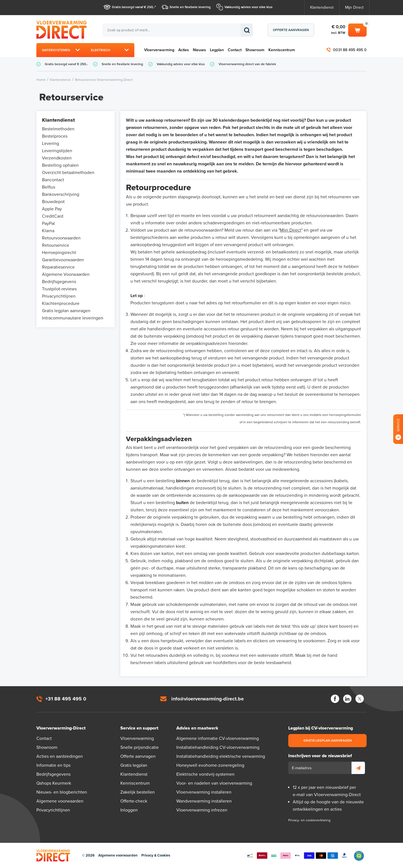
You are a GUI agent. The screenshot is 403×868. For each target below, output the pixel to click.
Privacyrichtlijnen (59, 296)
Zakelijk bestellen (138, 792)
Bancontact (53, 180)
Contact (235, 50)
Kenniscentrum (282, 50)
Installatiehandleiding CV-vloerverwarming (218, 747)
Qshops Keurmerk (54, 783)
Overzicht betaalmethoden (68, 173)
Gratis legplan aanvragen (66, 311)
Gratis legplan (134, 765)
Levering (51, 144)
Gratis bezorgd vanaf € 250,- (133, 7)
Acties (184, 50)
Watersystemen (56, 50)
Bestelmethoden (58, 129)
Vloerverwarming (159, 50)
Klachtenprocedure (61, 304)
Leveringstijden (57, 151)
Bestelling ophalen (60, 165)
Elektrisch (101, 50)
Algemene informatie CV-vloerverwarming (218, 738)
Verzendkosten (57, 158)
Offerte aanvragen (291, 30)
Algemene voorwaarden (60, 801)
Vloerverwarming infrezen (202, 810)
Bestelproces (55, 136)
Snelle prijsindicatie (140, 747)
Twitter (360, 699)
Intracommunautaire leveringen (73, 318)
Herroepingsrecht (59, 253)
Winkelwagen (357, 30)
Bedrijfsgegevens (59, 282)
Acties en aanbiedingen (60, 756)
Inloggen (129, 810)
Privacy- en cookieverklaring (309, 820)
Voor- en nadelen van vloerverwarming (214, 783)
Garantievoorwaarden (63, 260)
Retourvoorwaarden (61, 238)
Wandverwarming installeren (204, 801)
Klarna (48, 231)
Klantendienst (322, 7)
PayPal (48, 224)
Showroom (255, 50)
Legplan (217, 50)
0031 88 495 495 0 (350, 50)
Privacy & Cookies (156, 855)
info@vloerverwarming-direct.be (208, 699)
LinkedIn (347, 699)
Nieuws (199, 50)
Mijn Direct (354, 7)
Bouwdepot (53, 202)
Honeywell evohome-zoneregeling (210, 765)
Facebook (335, 699)
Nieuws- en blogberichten (62, 792)
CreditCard (53, 216)
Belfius (49, 187)
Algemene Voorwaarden (66, 274)
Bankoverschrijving (61, 194)
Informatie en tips (53, 765)
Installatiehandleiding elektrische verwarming (221, 756)
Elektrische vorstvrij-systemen (205, 774)
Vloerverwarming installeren (204, 792)
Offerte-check (134, 801)
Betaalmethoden (297, 856)
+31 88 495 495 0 (66, 699)
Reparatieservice (58, 267)
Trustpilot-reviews (59, 289)
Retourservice (56, 245)
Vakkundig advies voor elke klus (249, 7)
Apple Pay (52, 209)
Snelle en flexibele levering (190, 7)
